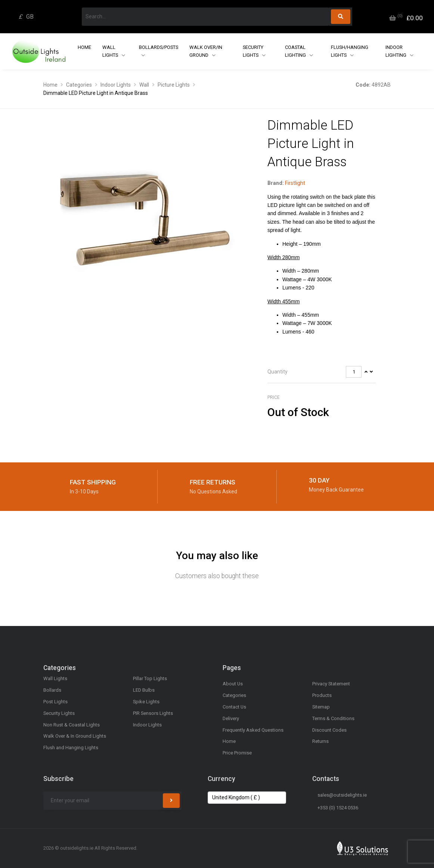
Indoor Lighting (396, 51)
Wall (144, 85)
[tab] (322, 372)
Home (84, 47)
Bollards (52, 690)
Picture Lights (174, 85)
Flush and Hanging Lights (71, 748)
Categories (79, 85)
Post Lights (55, 702)
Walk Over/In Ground (206, 51)
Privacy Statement (331, 684)
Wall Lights (111, 51)
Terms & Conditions (333, 718)
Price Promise (237, 753)
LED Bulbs (144, 690)
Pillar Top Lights (150, 678)
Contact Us (234, 707)
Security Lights (253, 51)
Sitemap (321, 707)
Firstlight (295, 183)
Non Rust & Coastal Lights (72, 725)
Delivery (231, 718)
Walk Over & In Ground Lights (75, 736)
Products (322, 695)
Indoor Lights (116, 85)
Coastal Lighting (296, 51)
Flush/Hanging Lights (350, 51)
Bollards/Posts (159, 47)
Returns (320, 741)
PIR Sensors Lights (153, 713)
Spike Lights (146, 702)
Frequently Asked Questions (253, 730)
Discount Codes (329, 730)
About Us (233, 684)
